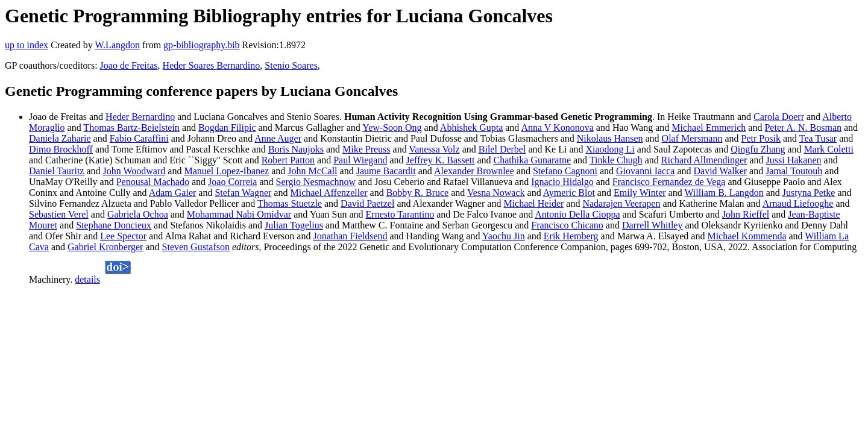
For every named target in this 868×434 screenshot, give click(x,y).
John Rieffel (746, 214)
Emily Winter (640, 193)
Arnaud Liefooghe (798, 203)
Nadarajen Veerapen (621, 203)
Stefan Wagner (243, 193)
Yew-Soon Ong (392, 127)
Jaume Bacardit (386, 171)
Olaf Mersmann (692, 138)
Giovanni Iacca (645, 171)
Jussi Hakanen (794, 160)
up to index (27, 45)
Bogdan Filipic (227, 127)
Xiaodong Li (610, 149)
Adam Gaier (173, 193)
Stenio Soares (291, 65)
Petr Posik (761, 138)
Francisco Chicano (567, 225)
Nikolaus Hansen (610, 138)
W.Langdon (117, 45)
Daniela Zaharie (60, 138)
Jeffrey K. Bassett (441, 160)
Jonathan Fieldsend (350, 236)
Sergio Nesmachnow (316, 182)
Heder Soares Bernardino (212, 65)
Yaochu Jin (504, 236)
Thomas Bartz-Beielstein (131, 127)
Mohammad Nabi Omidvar (239, 214)
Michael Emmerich (709, 127)
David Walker (721, 171)
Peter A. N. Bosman (803, 127)
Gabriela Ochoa (138, 214)
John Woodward (134, 171)
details (87, 279)
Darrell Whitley (653, 225)
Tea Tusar (818, 138)
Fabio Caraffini (139, 138)
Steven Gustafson (196, 247)
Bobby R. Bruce (418, 193)
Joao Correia (232, 182)
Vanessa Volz (434, 149)
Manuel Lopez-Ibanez (226, 171)
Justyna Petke (809, 193)
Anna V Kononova (557, 127)
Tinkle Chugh (616, 160)
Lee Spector (123, 236)
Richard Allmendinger (704, 160)
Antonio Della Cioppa (577, 214)
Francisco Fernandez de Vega (669, 182)
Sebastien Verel (59, 214)
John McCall (312, 171)
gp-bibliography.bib (202, 45)
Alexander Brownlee (474, 171)
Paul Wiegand (360, 160)
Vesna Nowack (496, 193)
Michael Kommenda (747, 236)
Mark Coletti (829, 149)
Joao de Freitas (129, 65)
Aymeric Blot (569, 193)
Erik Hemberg (571, 236)
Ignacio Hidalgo (562, 182)
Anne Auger (278, 138)
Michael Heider (533, 203)
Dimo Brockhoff (61, 149)
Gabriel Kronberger (105, 247)
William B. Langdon (724, 193)
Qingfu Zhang (758, 149)
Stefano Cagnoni (565, 171)
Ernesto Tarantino (400, 214)
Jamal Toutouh (794, 171)
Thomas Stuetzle (290, 203)
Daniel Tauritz (56, 171)
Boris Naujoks (296, 149)
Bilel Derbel (502, 149)
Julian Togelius (294, 225)
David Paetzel (367, 203)
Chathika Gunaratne (532, 160)
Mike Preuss (366, 149)
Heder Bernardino (140, 117)
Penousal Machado (153, 182)
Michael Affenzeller (329, 193)
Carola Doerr (779, 117)
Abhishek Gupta (471, 127)
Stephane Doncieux (114, 225)
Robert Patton (288, 160)
